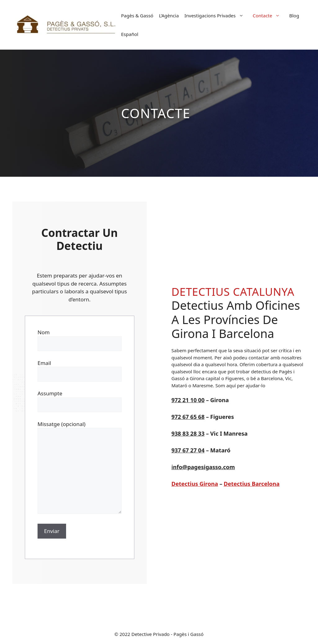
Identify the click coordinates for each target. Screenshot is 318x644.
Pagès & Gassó (137, 16)
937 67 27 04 (188, 450)
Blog (294, 16)
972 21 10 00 (188, 400)
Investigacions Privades (217, 16)
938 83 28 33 (188, 433)
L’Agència (169, 16)
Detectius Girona (195, 484)
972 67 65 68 (188, 417)
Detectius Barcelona (252, 484)
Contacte (270, 16)
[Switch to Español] (130, 34)
